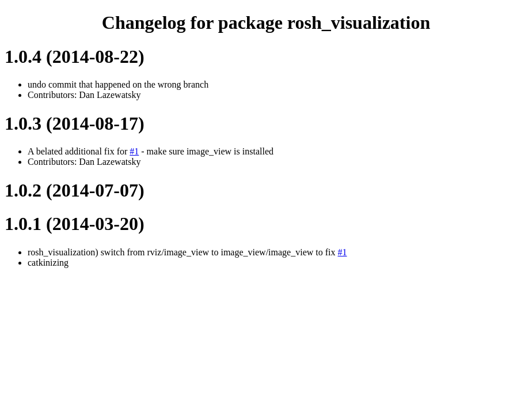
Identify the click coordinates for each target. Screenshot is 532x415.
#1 (134, 151)
